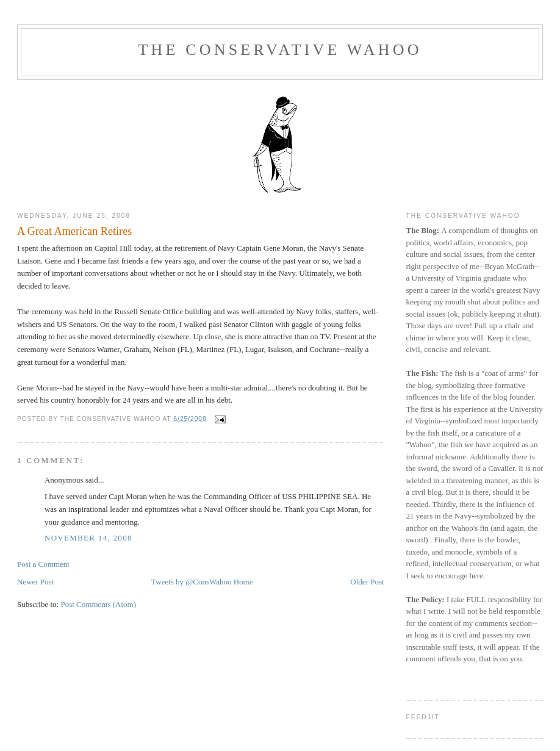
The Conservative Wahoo (280, 50)
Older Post (367, 582)
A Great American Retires (74, 231)
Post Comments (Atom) (98, 604)
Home (243, 582)
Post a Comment (43, 564)
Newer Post (35, 582)
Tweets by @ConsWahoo (191, 582)
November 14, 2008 (88, 538)
